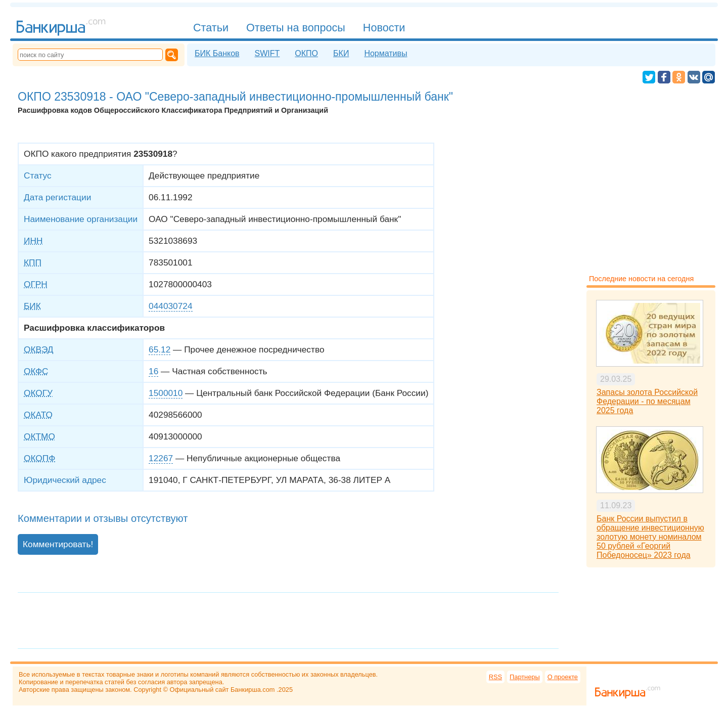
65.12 (160, 349)
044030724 (170, 306)
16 (153, 371)
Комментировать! (58, 544)
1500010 (166, 393)
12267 (161, 458)
